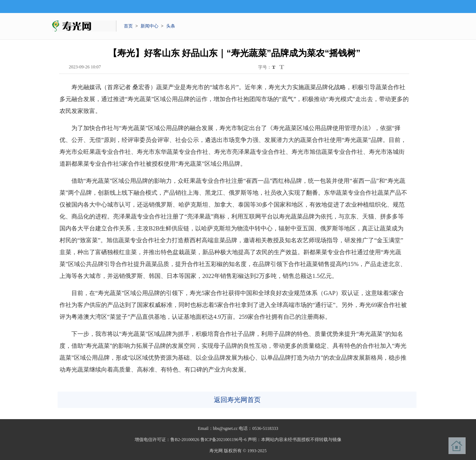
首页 (128, 26)
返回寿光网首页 (237, 400)
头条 (171, 26)
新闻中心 (149, 26)
